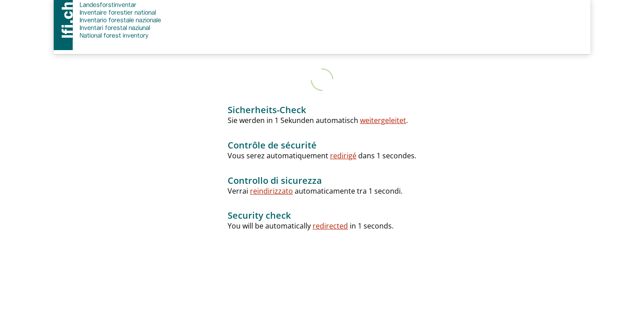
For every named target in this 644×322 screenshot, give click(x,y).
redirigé (343, 156)
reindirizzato (271, 191)
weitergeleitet (383, 120)
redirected (330, 226)
